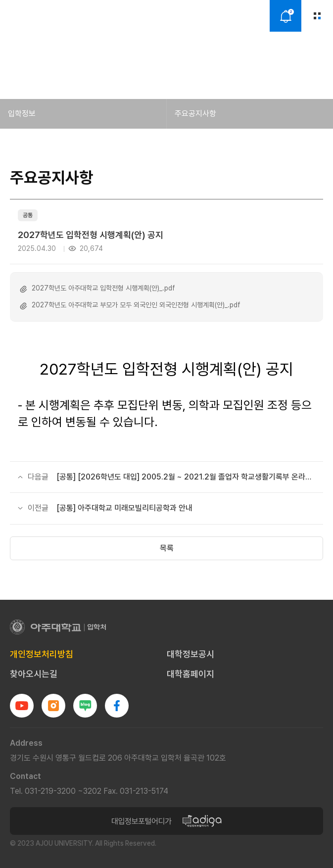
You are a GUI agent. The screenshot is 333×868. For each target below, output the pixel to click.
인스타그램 (53, 706)
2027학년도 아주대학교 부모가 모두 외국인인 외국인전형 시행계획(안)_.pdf (136, 305)
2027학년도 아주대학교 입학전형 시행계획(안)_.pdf (103, 288)
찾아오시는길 (34, 674)
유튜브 (22, 706)
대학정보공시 (190, 654)
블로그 (85, 706)
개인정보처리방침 (42, 654)
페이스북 (117, 706)
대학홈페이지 (190, 674)
